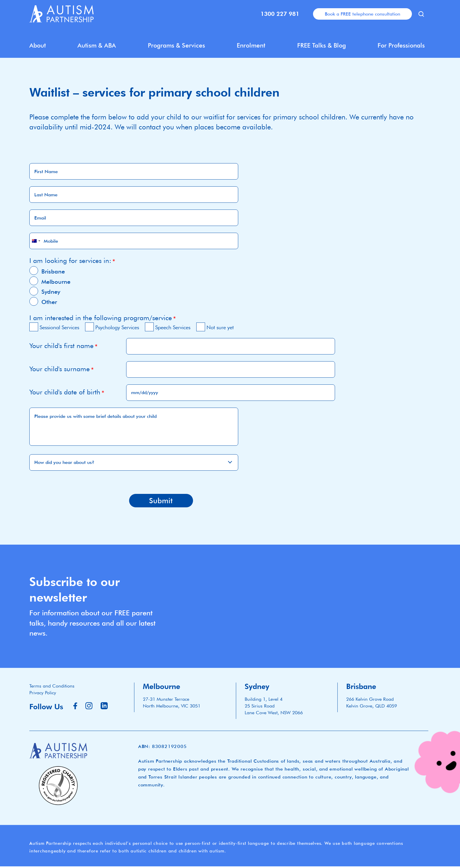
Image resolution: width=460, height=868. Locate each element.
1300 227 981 (280, 14)
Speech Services (173, 327)
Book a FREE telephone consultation (362, 14)
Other (49, 302)
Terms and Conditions (52, 686)
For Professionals (401, 45)
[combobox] (36, 241)
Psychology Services (117, 327)
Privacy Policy (43, 693)
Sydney (51, 292)
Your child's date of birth (65, 392)
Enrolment (251, 45)
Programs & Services (176, 45)
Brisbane (53, 271)
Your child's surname (60, 369)
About (38, 45)
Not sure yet (220, 327)
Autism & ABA (97, 45)
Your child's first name (61, 346)
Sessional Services (59, 327)
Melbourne (56, 282)
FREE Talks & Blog (322, 45)
